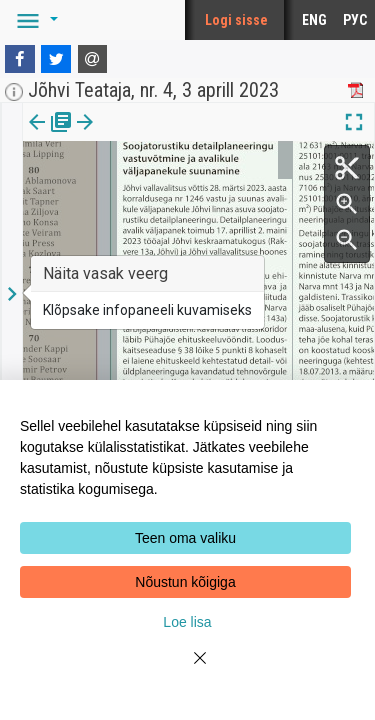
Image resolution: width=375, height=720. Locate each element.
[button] (34, 20)
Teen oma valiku (185, 538)
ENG (314, 20)
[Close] (188, 670)
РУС (355, 20)
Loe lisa (187, 622)
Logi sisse (236, 20)
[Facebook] (20, 59)
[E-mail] (93, 59)
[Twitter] (56, 59)
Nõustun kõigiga (185, 582)
